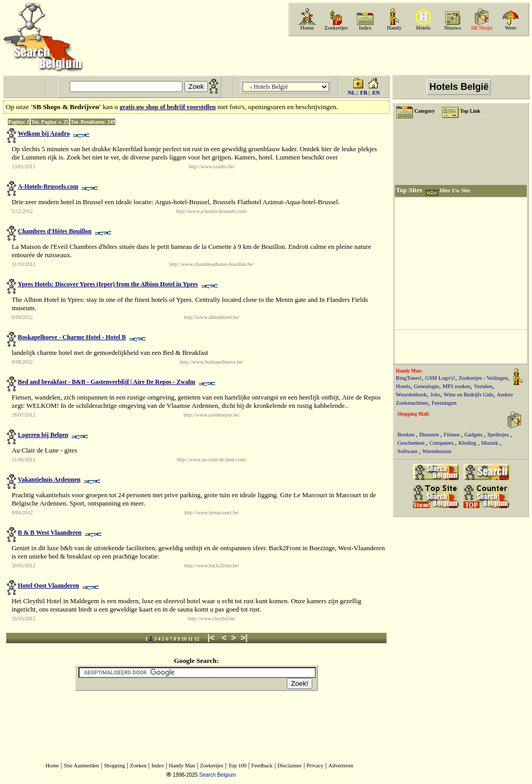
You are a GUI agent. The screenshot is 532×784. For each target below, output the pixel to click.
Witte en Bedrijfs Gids (469, 395)
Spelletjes (499, 435)
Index (365, 28)
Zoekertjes (336, 28)
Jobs (435, 395)
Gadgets (474, 435)
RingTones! (409, 378)
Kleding (468, 443)
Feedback (262, 766)
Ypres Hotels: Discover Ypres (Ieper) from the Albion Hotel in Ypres (108, 284)
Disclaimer (290, 766)
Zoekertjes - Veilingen (483, 378)
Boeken (407, 435)
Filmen (452, 435)
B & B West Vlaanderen (50, 533)
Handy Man (182, 766)
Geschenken (412, 443)
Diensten (430, 435)
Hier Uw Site (455, 190)
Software (408, 451)
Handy (394, 28)
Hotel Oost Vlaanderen (48, 586)
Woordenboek (411, 395)
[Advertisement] (408, 56)
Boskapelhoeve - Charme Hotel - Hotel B (72, 337)
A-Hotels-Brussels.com (48, 187)
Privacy (315, 766)
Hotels (423, 28)
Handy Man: (409, 371)
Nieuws (453, 28)
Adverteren (341, 766)
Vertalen (483, 386)
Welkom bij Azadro (44, 134)
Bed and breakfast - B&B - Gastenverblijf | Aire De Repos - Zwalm (107, 382)
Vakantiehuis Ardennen (49, 480)
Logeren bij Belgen (43, 435)
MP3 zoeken (457, 386)
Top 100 (237, 766)
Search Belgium (217, 775)
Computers (442, 443)
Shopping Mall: (414, 414)
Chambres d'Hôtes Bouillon (55, 231)
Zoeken (138, 766)
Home (307, 28)
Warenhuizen (437, 451)
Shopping (115, 766)
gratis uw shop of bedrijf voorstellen (168, 107)
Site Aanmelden (82, 766)
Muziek (490, 443)
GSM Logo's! (440, 378)
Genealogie (427, 386)
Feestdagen (444, 403)
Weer (511, 28)
